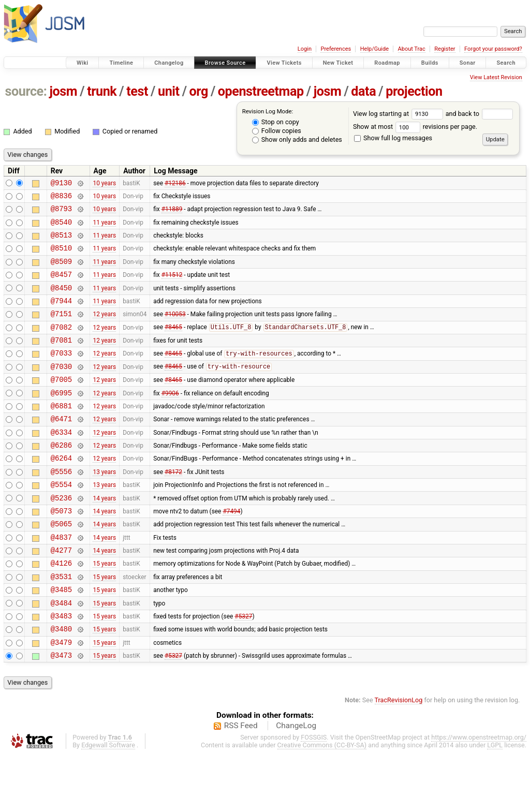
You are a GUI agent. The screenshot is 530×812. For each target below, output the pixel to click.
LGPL (495, 802)
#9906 (170, 419)
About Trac (412, 49)
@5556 (61, 507)
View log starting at (399, 114)
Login (305, 49)
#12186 (175, 184)
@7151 (61, 330)
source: (26, 91)
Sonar (468, 63)
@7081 (61, 360)
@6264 (61, 492)
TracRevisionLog (399, 757)
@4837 (61, 580)
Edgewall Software (108, 802)
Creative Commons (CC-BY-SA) (322, 802)
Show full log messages (393, 138)
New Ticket (338, 63)
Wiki (83, 63)
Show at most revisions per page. (415, 127)
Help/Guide (374, 49)
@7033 (61, 374)
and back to (480, 114)
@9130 (61, 184)
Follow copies (277, 131)
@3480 (61, 683)
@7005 (61, 404)
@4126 (61, 609)
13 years (104, 507)
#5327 (243, 668)
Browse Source (225, 63)
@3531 (61, 624)
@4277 (61, 595)
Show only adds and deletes (297, 139)
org (199, 91)
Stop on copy (276, 122)
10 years (104, 184)
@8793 (61, 213)
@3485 (61, 639)
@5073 (61, 551)
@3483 (61, 668)
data (363, 91)
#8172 (173, 507)
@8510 (61, 257)
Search (506, 63)
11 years (104, 228)
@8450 (61, 301)
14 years (104, 536)
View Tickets (284, 63)
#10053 (175, 331)
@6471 (61, 448)
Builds (430, 63)
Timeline (121, 63)
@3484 (61, 654)
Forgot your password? (493, 49)
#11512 (172, 287)
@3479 (61, 698)
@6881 (61, 433)
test (137, 91)
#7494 (231, 551)
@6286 (61, 477)
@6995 (61, 419)
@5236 (61, 536)
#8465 (173, 346)
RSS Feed (241, 783)
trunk (102, 91)
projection (414, 91)
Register (445, 49)
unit (169, 91)
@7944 (61, 316)
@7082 (61, 345)
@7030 (61, 389)
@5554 (61, 521)
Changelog (169, 63)
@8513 (61, 242)
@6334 (61, 463)
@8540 (61, 228)
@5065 (61, 565)
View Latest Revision (496, 77)
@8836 (61, 198)
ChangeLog (296, 783)
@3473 (61, 712)
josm (63, 91)
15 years (104, 610)
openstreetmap (261, 91)
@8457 (61, 286)
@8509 (61, 272)
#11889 (172, 213)
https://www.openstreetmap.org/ (479, 795)
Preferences (336, 49)
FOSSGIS (314, 795)
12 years (104, 331)
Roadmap (387, 63)
